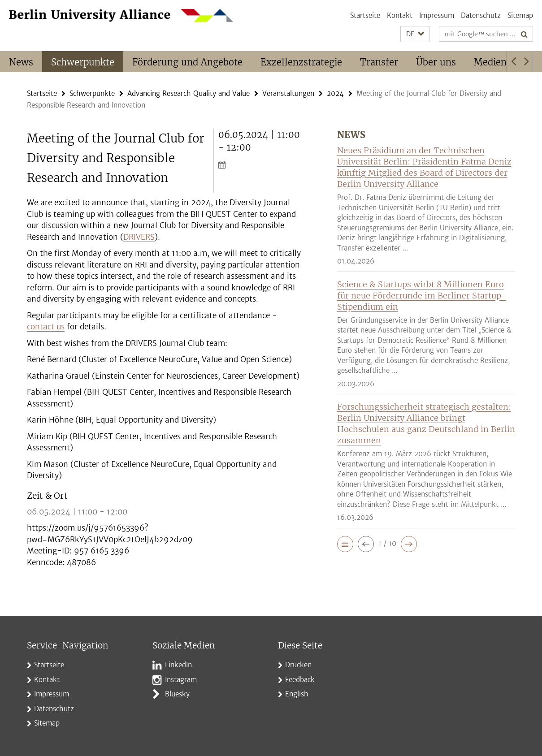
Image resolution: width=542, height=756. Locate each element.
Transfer (379, 62)
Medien (490, 62)
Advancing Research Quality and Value (189, 93)
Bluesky (177, 694)
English (297, 694)
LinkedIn (178, 665)
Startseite (365, 15)
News (21, 62)
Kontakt (400, 15)
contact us (46, 327)
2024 (335, 93)
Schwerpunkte (83, 62)
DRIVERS (139, 237)
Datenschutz (481, 15)
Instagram (181, 680)
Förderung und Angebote (187, 62)
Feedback (300, 680)
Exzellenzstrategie (301, 62)
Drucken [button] (298, 665)
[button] (415, 34)
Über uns (436, 62)
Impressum (437, 15)
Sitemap (520, 15)
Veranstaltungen (288, 93)
